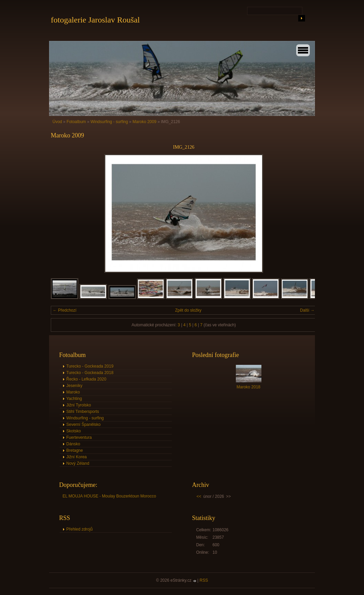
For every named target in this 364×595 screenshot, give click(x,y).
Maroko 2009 (145, 122)
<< (199, 496)
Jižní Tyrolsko (79, 405)
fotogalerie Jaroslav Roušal (95, 20)
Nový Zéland (78, 463)
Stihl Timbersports (83, 412)
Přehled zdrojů (80, 529)
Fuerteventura (79, 437)
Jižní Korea (77, 457)
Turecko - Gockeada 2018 (90, 373)
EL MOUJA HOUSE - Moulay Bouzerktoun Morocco (109, 496)
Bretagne (75, 450)
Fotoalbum (76, 122)
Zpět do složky (188, 310)
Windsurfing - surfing (109, 122)
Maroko (73, 392)
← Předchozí (65, 310)
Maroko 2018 (248, 387)
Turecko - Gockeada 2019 (90, 366)
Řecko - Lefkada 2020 (86, 379)
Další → (307, 310)
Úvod (57, 122)
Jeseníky (74, 386)
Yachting (74, 399)
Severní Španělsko (84, 425)
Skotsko (74, 431)
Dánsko (73, 444)
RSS (204, 580)
